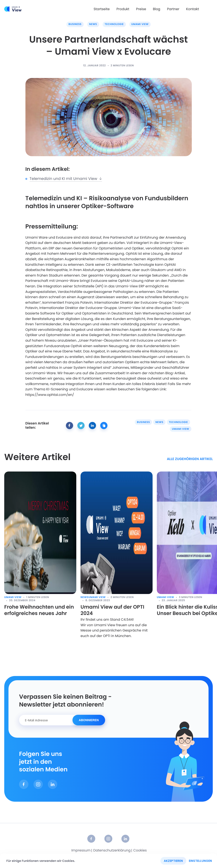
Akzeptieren (173, 861)
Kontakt (193, 9)
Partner (173, 9)
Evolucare (64, 237)
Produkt (123, 9)
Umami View (140, 24)
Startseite (102, 9)
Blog (156, 9)
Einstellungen (200, 861)
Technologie (114, 24)
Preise (141, 9)
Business (75, 24)
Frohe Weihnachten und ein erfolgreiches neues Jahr (40, 611)
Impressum (81, 851)
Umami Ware (37, 237)
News (93, 24)
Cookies (140, 851)
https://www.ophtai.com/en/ (50, 395)
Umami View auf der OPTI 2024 (113, 611)
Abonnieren (89, 720)
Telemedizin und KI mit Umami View (66, 179)
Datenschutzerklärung (112, 851)
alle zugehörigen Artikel (190, 459)
